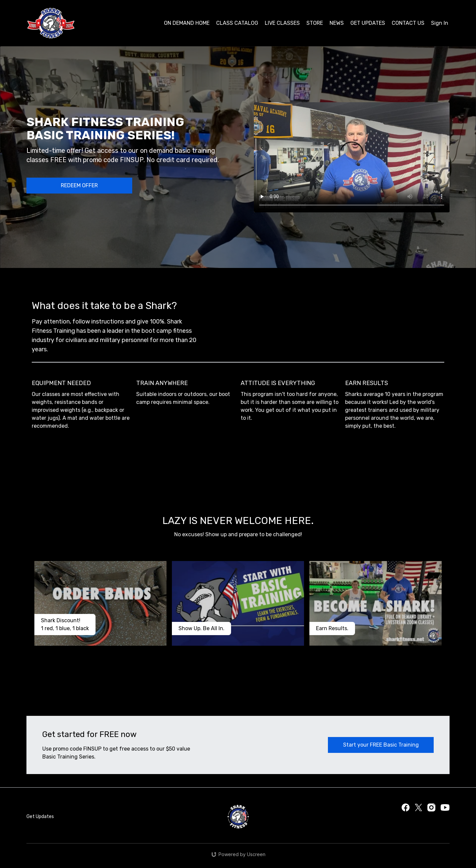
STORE (315, 23)
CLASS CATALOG (237, 23)
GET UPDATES (368, 23)
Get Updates (40, 817)
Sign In (440, 23)
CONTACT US (408, 23)
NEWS (337, 23)
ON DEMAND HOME (187, 23)
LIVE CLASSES (282, 23)
